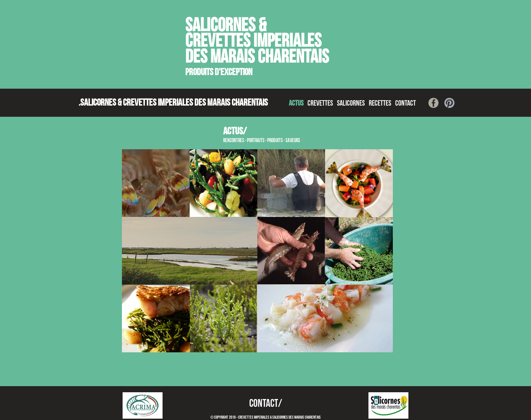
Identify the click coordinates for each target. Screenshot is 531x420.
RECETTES (380, 103)
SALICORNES (351, 103)
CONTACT (406, 103)
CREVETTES (320, 103)
